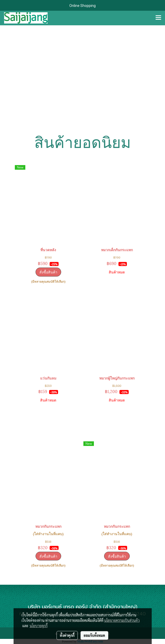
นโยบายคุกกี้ (39, 626)
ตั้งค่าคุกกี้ (67, 635)
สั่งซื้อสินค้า (48, 272)
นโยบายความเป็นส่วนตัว (122, 620)
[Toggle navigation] (158, 18)
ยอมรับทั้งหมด (94, 635)
